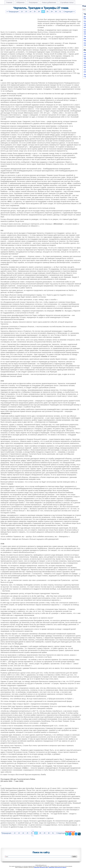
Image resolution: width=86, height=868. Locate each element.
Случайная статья (67, 2)
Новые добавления (49, 2)
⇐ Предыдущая (13, 12)
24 (30, 12)
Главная (9, 2)
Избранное (20, 2)
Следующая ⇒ (69, 12)
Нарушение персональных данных (58, 867)
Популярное (33, 2)
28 (47, 12)
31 (60, 12)
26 (39, 12)
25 (35, 12)
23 (26, 12)
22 (22, 12)
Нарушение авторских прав (41, 867)
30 (56, 12)
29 (52, 12)
